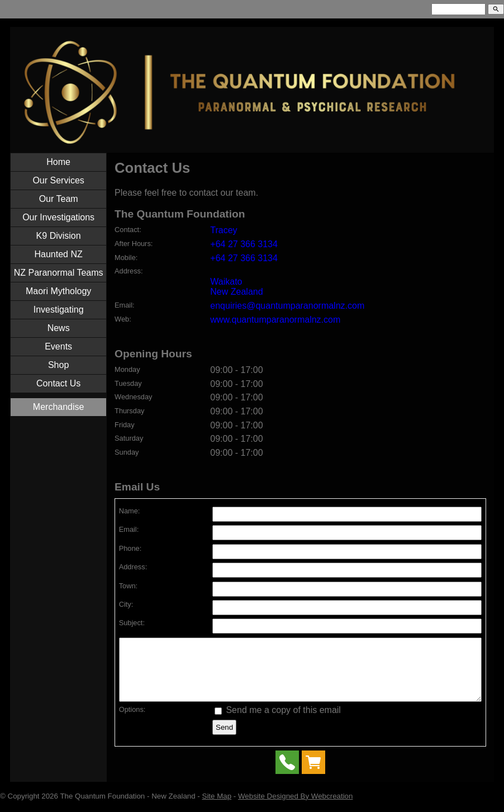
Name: (130, 511)
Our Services (58, 180)
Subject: (132, 623)
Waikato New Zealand (236, 287)
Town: (128, 586)
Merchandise (59, 407)
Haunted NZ (59, 254)
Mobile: (126, 258)
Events (58, 346)
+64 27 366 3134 (244, 244)
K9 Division (59, 236)
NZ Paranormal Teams (59, 273)
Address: (129, 271)
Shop (58, 365)
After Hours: (134, 244)
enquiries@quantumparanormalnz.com (287, 306)
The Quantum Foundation (102, 808)
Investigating (59, 310)
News (59, 328)
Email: (125, 305)
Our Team (59, 199)
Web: (123, 319)
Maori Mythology (58, 291)
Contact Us (58, 383)
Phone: (130, 548)
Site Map (217, 808)
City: (126, 604)
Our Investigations (58, 217)
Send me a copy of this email (278, 722)
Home (58, 162)
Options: (132, 721)
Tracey (224, 230)
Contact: (128, 230)
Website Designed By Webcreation (295, 808)
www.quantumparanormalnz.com (275, 320)
